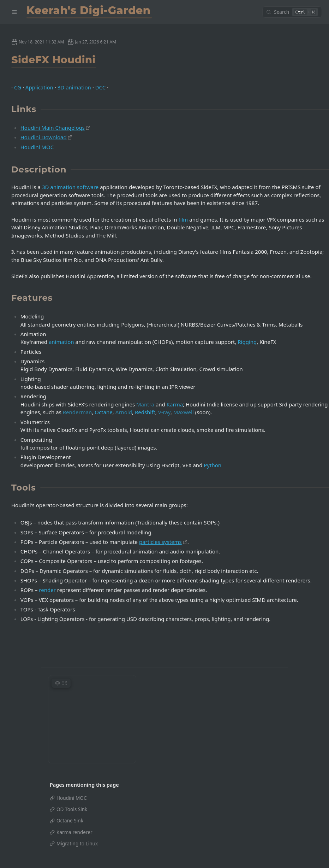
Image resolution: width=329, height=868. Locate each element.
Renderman (77, 412)
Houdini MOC (37, 147)
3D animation (74, 87)
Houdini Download (44, 137)
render (47, 590)
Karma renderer (74, 832)
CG (18, 87)
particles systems (160, 542)
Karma (175, 404)
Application (39, 87)
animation (61, 342)
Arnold (124, 412)
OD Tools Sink (72, 809)
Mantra (145, 404)
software (88, 187)
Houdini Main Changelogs (53, 128)
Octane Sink (70, 820)
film (183, 219)
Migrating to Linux (77, 843)
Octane (103, 412)
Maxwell (184, 412)
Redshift (145, 412)
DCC (101, 87)
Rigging (247, 342)
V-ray (164, 412)
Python (213, 465)
